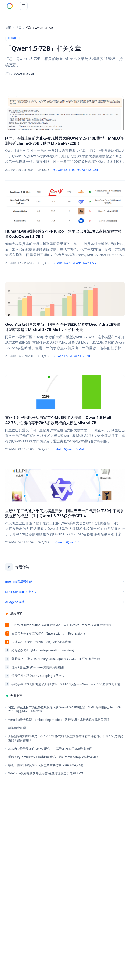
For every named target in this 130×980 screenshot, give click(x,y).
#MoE (57, 449)
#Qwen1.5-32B (80, 356)
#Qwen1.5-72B (88, 170)
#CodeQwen (62, 263)
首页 (8, 28)
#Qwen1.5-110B (65, 170)
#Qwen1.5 (61, 356)
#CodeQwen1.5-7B (85, 263)
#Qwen (59, 542)
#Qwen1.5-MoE (74, 449)
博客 (18, 28)
